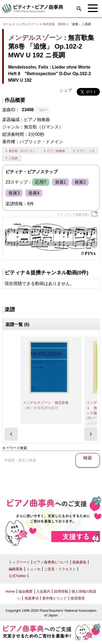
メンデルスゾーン (27, 24)
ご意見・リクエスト (60, 569)
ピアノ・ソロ (86, 151)
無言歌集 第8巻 (55, 24)
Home (10, 591)
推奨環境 (78, 598)
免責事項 (32, 598)
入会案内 (43, 591)
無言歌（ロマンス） (22, 151)
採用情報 (61, 591)
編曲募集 (16, 569)
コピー (43, 110)
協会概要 (26, 591)
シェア (66, 90)
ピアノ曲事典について (51, 562)
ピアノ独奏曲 (56, 151)
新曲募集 (79, 562)
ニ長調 (13, 158)
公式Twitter (17, 576)
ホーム (7, 24)
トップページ (19, 562)
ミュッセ (33, 569)
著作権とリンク (55, 598)
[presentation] (11, 434)
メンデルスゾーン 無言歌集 (46, 403)
